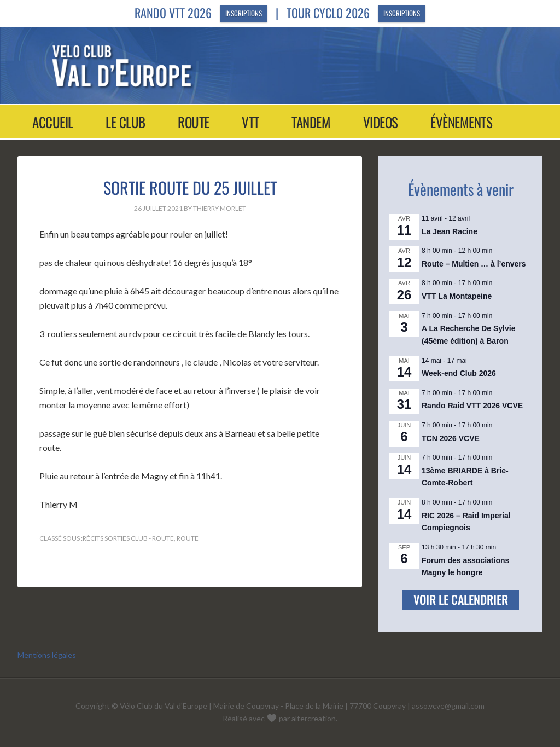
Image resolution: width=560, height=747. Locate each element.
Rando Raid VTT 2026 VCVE (472, 406)
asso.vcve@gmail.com (448, 706)
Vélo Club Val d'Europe (270, 66)
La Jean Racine (450, 231)
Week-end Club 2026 (459, 373)
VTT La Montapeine (457, 296)
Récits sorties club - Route (128, 538)
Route (188, 538)
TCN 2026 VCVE (451, 438)
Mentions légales (47, 655)
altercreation (314, 718)
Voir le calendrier (461, 599)
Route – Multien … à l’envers (474, 264)
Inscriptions (244, 14)
